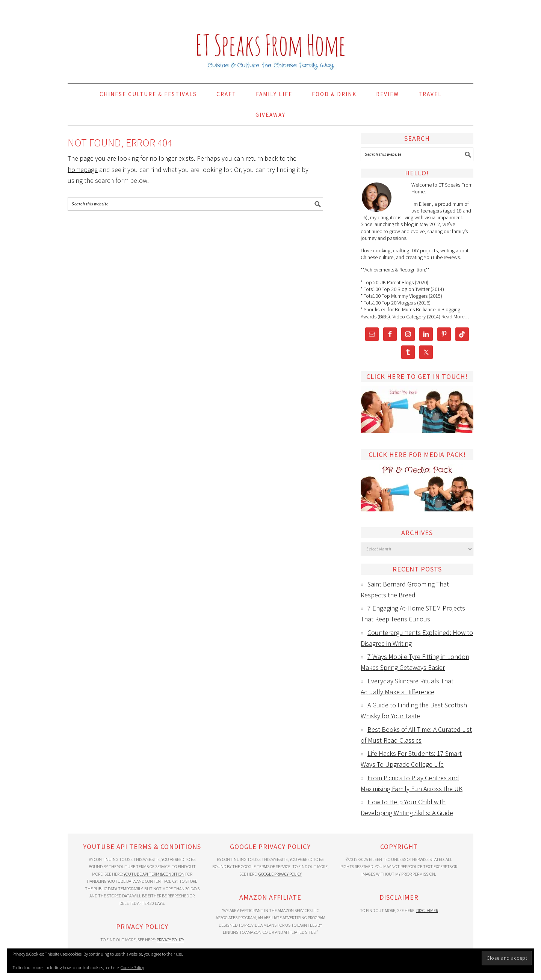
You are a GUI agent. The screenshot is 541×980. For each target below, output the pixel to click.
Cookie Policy (132, 967)
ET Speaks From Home (270, 38)
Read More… (455, 317)
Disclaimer (427, 910)
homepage (83, 170)
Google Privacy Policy (280, 874)
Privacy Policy (170, 940)
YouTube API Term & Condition (154, 874)
